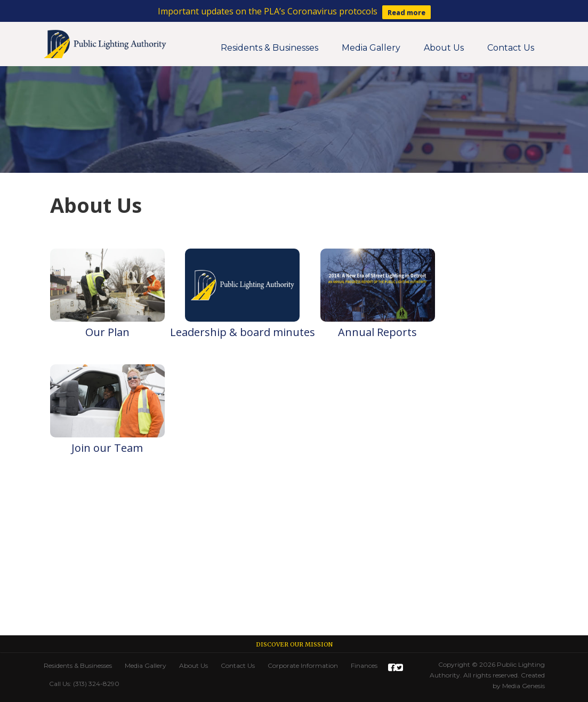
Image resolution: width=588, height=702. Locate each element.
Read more (406, 12)
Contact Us (511, 48)
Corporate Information (303, 665)
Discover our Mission (294, 644)
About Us (444, 48)
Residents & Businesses (269, 48)
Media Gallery (371, 48)
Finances (364, 665)
